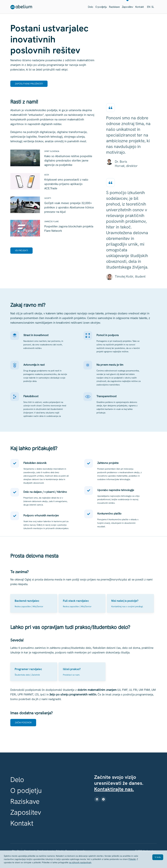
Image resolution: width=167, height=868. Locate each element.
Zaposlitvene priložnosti (29, 84)
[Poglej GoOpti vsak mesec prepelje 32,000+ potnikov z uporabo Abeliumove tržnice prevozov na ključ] (53, 206)
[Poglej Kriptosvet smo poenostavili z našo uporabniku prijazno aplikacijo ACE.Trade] (53, 183)
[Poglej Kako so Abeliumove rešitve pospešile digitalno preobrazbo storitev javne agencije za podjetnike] (53, 159)
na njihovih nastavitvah (80, 862)
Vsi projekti (21, 250)
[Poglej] (130, 603)
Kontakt (139, 7)
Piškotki (132, 859)
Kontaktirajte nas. (114, 789)
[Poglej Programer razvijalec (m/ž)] (34, 672)
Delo (90, 7)
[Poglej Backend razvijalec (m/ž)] (34, 603)
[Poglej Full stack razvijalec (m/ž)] (82, 603)
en (149, 7)
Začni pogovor (23, 723)
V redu (158, 857)
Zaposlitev (127, 7)
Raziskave (114, 7)
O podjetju (101, 7)
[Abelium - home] (21, 7)
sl (153, 7)
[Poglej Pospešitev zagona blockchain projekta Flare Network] (53, 227)
